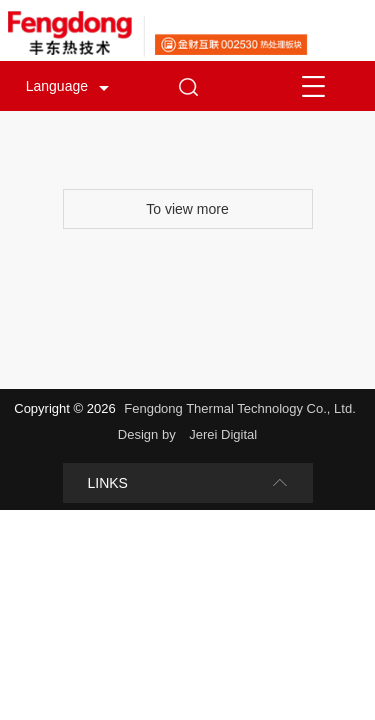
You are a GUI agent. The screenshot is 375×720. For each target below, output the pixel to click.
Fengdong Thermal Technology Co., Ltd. (240, 408)
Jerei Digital (223, 434)
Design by (148, 434)
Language (57, 86)
